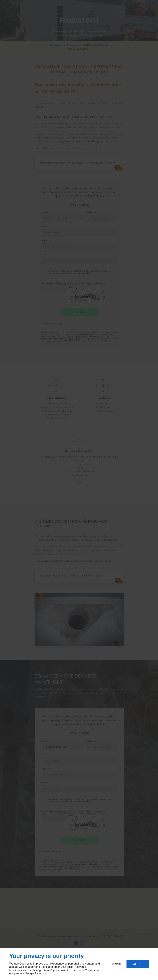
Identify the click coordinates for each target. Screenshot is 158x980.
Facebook (41, 974)
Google (29, 974)
